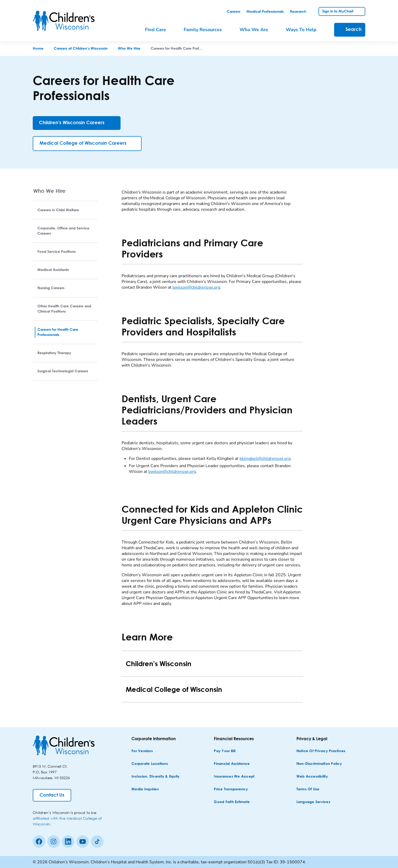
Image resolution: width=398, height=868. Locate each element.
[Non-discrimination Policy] (319, 764)
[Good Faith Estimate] (232, 802)
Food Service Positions (57, 252)
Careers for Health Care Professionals (58, 332)
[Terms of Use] (308, 789)
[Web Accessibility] (312, 777)
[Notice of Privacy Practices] (321, 751)
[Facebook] (39, 842)
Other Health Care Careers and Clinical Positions (64, 309)
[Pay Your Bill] (225, 751)
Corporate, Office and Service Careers (63, 231)
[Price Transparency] (231, 789)
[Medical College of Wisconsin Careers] (87, 144)
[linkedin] (68, 842)
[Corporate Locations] (150, 764)
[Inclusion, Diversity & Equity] (155, 777)
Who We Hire (49, 191)
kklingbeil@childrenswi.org (265, 459)
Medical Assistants (53, 270)
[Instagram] (54, 842)
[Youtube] (83, 842)
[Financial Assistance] (232, 764)
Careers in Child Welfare (58, 210)
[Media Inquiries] (145, 789)
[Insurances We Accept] (234, 777)
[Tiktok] (97, 842)
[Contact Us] (52, 795)
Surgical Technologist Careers (63, 371)
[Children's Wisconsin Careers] (77, 123)
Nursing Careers (51, 288)
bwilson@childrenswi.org (196, 287)
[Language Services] (313, 802)
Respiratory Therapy (54, 353)
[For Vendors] (142, 751)
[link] (234, 12)
